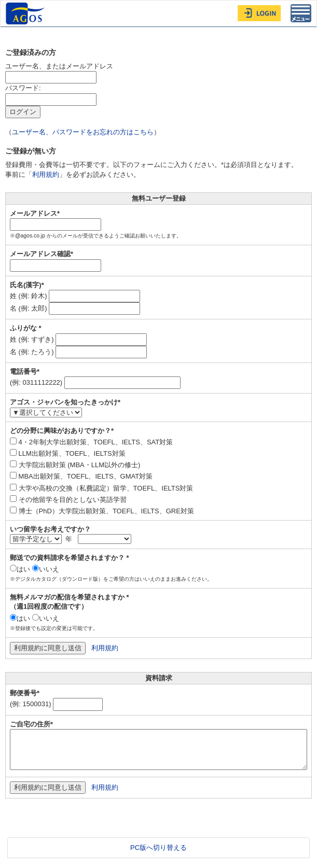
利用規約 (46, 174)
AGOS (26, 13)
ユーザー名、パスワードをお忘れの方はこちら (83, 132)
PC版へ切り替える (158, 848)
